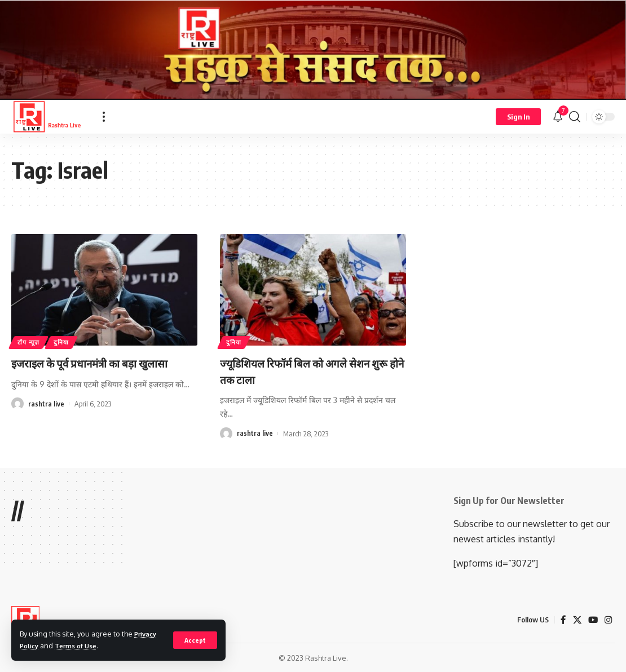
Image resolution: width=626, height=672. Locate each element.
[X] (576, 620)
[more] (104, 117)
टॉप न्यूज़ (31, 341)
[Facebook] (562, 620)
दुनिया (68, 341)
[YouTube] (592, 620)
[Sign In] (518, 117)
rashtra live (46, 420)
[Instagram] (608, 620)
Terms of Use (81, 646)
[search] (575, 117)
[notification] (558, 117)
